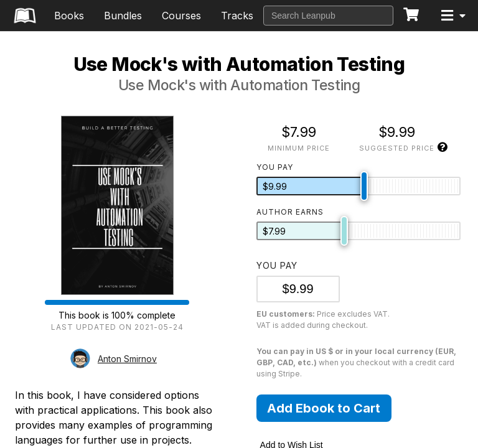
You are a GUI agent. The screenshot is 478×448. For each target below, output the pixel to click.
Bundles (123, 16)
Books (69, 16)
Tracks (237, 16)
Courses (181, 16)
